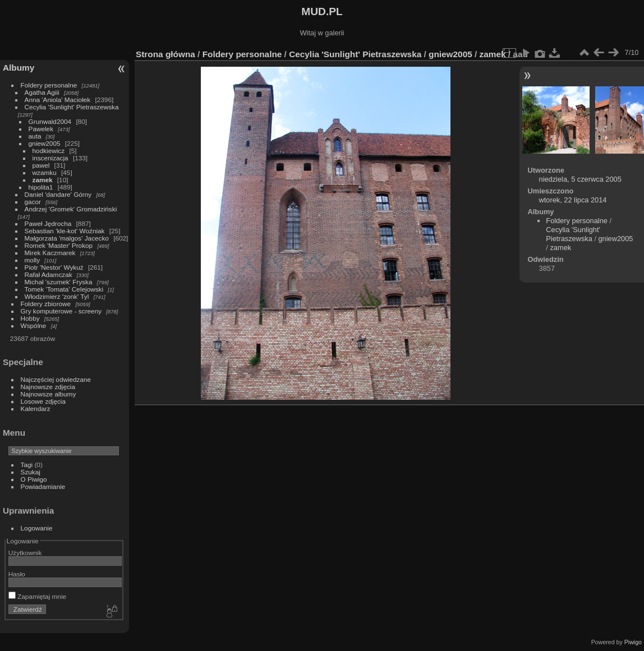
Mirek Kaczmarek (50, 253)
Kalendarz (36, 408)
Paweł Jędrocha (48, 223)
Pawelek (41, 129)
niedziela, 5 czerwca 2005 (580, 179)
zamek (43, 180)
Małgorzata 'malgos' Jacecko (67, 238)
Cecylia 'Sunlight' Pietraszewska (72, 107)
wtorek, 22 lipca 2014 (573, 200)
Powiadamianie (43, 486)
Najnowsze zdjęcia (48, 387)
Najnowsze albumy (49, 394)
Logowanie (37, 528)
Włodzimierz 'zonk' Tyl (57, 296)
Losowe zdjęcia (43, 401)
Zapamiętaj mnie (37, 596)
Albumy (19, 68)
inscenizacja (50, 158)
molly (32, 260)
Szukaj (31, 472)
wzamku (45, 172)
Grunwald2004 (50, 121)
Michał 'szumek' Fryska (59, 282)
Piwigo (633, 642)
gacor (33, 202)
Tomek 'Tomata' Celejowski (64, 289)
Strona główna (165, 54)
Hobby (30, 318)
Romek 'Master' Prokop (59, 245)
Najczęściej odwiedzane (56, 379)
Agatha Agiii (42, 92)
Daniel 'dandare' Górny (58, 194)
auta (35, 136)
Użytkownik (25, 553)
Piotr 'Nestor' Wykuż (54, 267)
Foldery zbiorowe (46, 304)
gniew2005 (45, 143)
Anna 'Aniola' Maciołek (58, 100)
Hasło (17, 574)
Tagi (27, 465)
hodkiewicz (49, 151)
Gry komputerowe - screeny (61, 311)
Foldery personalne (49, 85)
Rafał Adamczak (49, 274)
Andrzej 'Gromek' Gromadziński (71, 209)
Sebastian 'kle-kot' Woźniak (65, 231)
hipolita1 (41, 187)
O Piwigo (34, 479)
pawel (41, 165)
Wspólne (34, 325)
